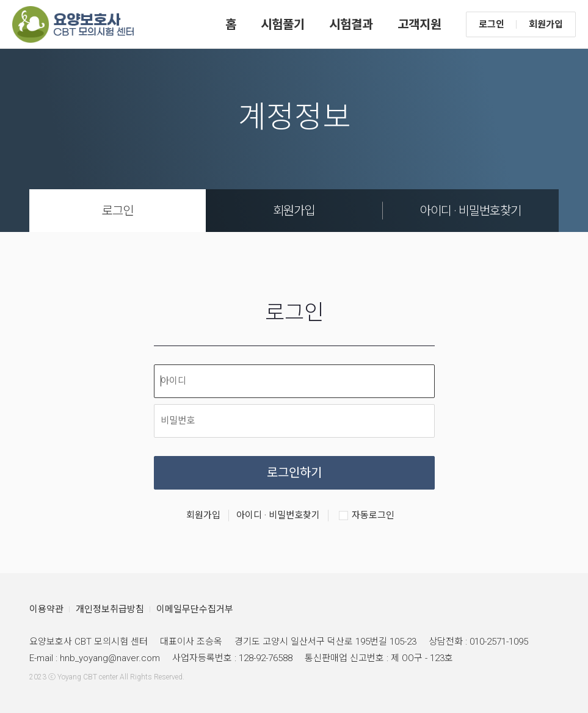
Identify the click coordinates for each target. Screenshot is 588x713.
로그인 (492, 24)
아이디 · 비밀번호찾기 (470, 211)
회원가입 (546, 24)
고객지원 (419, 24)
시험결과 (351, 24)
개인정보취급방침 (110, 609)
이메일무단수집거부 (195, 609)
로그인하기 (294, 472)
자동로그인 (367, 516)
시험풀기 (283, 24)
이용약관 (46, 609)
